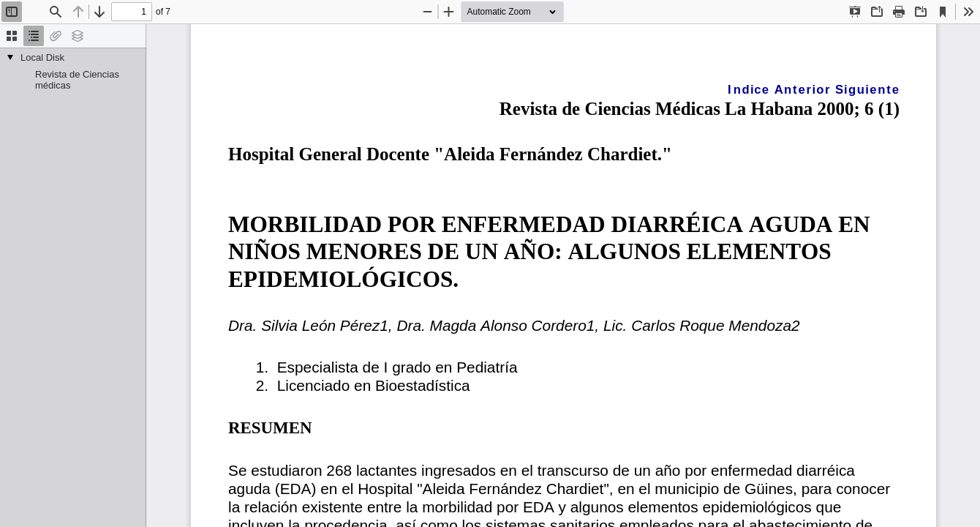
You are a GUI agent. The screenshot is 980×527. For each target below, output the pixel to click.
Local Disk (42, 57)
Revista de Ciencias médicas (77, 80)
